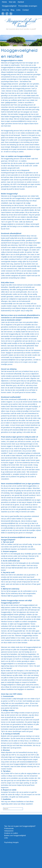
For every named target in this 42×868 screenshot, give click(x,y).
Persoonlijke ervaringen (28, 6)
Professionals (9, 828)
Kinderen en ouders (11, 833)
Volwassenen (9, 831)
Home (4, 2)
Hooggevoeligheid (9, 6)
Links (18, 10)
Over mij (5, 10)
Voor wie (12, 2)
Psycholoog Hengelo (11, 842)
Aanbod (21, 2)
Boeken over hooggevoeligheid (15, 835)
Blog (12, 10)
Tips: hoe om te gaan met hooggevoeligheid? (20, 826)
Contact (26, 10)
